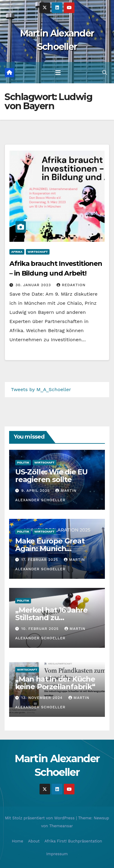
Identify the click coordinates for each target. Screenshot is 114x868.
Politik (23, 462)
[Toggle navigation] (58, 73)
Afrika (17, 252)
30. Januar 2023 (34, 285)
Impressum (57, 854)
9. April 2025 (36, 491)
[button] (105, 73)
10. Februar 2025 (41, 629)
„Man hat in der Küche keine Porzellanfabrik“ (55, 683)
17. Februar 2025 (40, 560)
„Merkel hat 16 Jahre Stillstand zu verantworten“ (51, 618)
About (34, 841)
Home (17, 841)
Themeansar (61, 826)
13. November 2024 (43, 698)
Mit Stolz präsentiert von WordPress (40, 818)
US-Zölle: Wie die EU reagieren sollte (51, 476)
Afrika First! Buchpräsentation (73, 841)
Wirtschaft (38, 252)
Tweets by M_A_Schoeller (41, 389)
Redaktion (71, 285)
